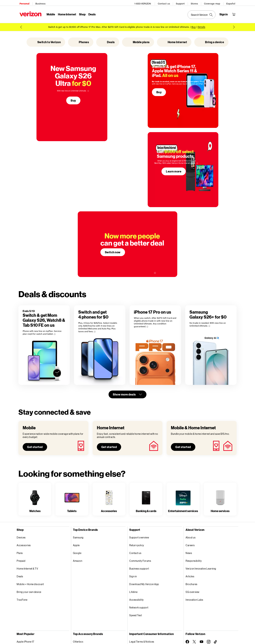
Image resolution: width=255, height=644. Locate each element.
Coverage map (213, 3)
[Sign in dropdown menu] (225, 13)
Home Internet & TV (27, 477)
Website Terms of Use (87, 634)
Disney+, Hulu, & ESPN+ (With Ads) (36, 581)
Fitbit (76, 589)
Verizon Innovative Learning (201, 477)
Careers (190, 454)
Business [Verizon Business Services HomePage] (39, 3)
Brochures (192, 493)
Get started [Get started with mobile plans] (35, 355)
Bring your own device (29, 500)
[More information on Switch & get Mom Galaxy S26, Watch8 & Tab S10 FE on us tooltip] (55, 242)
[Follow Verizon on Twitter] (194, 550)
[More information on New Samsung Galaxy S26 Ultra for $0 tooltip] (88, 82)
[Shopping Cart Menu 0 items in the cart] (235, 13)
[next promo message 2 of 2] (234, 25)
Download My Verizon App (144, 493)
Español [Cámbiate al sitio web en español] (232, 3)
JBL (75, 581)
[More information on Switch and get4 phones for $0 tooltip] (95, 240)
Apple (76, 454)
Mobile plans (138, 40)
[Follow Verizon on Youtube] (202, 550)
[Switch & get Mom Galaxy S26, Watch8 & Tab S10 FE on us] (44, 253)
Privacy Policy (82, 625)
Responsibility (194, 469)
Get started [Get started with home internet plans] (109, 355)
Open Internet (148, 625)
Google (77, 461)
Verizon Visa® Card (27, 604)
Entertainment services (183, 419)
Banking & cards (146, 419)
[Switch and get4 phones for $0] (100, 253)
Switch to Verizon (46, 40)
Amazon (78, 469)
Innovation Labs (194, 508)
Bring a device (211, 40)
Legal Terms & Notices (142, 550)
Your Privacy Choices (107, 625)
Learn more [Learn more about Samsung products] (156, 141)
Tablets (72, 419)
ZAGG (76, 558)
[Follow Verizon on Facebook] (187, 550)
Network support (139, 516)
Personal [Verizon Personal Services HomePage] (23, 3)
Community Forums (140, 469)
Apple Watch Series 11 (29, 589)
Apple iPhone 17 (25, 550)
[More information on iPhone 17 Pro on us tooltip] (147, 235)
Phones (81, 40)
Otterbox (78, 550)
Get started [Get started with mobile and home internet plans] (183, 355)
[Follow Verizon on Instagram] (209, 550)
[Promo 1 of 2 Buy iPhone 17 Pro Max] (128, 25)
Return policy (137, 454)
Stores (195, 3)
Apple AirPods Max (27, 573)
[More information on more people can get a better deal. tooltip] (189, 181)
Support (181, 3)
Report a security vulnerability (146, 566)
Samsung (78, 446)
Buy (141, 90)
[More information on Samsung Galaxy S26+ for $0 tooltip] (209, 234)
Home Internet (66, 13)
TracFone (22, 508)
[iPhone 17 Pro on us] (155, 253)
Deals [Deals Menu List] (91, 13)
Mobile (50, 13)
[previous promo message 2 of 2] (21, 25)
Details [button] (201, 25)
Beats (76, 566)
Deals (108, 40)
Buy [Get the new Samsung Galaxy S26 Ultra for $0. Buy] (73, 91)
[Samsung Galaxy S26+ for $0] (211, 253)
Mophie (77, 573)
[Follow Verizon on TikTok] (216, 550)
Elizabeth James (82, 597)
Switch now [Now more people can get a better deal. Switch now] (216, 169)
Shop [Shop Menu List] (81, 13)
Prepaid (21, 469)
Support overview (139, 446)
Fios (19, 597)
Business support (139, 477)
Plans (20, 461)
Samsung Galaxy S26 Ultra (32, 566)
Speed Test (136, 524)
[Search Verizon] (203, 14)
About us (191, 446)
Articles (190, 485)
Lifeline (133, 500)
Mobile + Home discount (30, 493)
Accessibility (137, 508)
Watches (35, 419)
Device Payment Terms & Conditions (149, 558)
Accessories (109, 419)
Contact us (165, 3)
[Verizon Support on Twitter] (187, 575)
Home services (220, 419)
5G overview (192, 500)
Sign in (133, 485)
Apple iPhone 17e (26, 558)
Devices (21, 446)
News (189, 461)
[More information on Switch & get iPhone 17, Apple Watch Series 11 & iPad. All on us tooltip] (187, 82)
